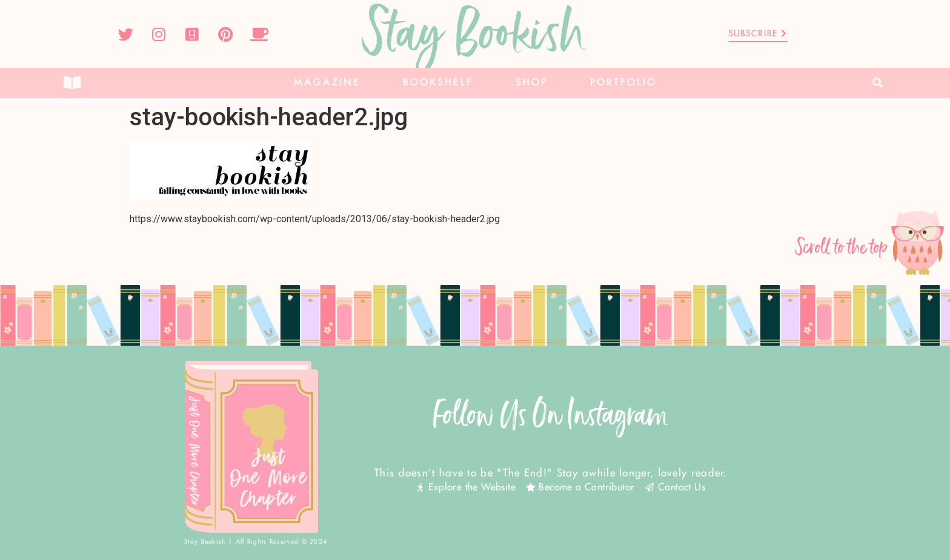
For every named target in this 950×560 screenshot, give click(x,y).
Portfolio (623, 83)
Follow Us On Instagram (551, 415)
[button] (878, 83)
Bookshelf (438, 83)
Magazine (327, 83)
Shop (532, 83)
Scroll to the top (842, 247)
